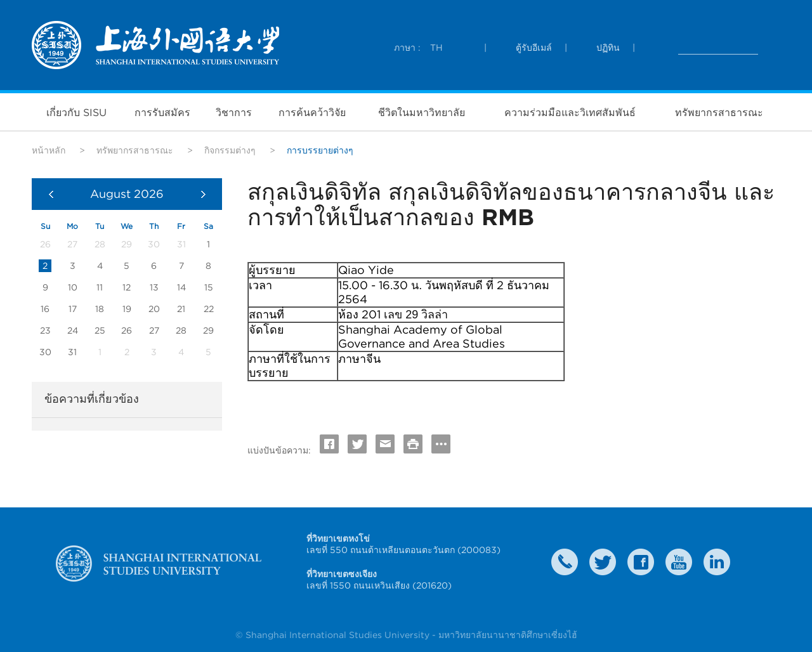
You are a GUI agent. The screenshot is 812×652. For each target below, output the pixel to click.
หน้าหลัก (49, 150)
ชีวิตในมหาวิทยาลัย (422, 112)
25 (100, 330)
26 (127, 330)
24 (73, 330)
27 (154, 330)
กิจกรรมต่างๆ (230, 150)
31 (72, 352)
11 (100, 287)
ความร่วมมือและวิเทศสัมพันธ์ (570, 112)
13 (154, 287)
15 (209, 287)
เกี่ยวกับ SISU (76, 112)
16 (45, 309)
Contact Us (565, 562)
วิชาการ (234, 112)
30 (45, 352)
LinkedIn (717, 562)
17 (73, 309)
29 (208, 330)
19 (127, 309)
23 (45, 330)
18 (100, 309)
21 (181, 309)
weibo (679, 562)
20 (154, 309)
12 (127, 287)
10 (73, 287)
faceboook (641, 562)
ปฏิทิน (608, 48)
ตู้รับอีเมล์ (534, 48)
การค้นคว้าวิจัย (312, 112)
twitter (603, 562)
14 (181, 287)
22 (209, 309)
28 (181, 330)
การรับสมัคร (162, 112)
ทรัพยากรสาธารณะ (719, 112)
